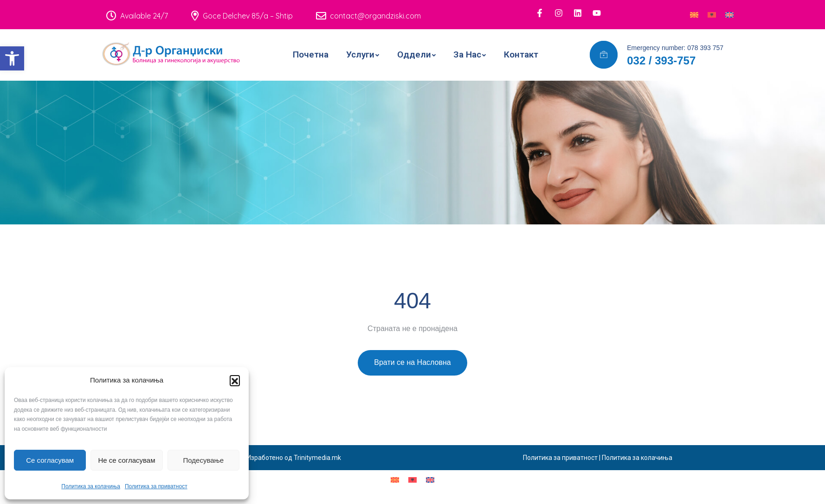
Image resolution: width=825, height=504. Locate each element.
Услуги (360, 54)
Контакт (521, 54)
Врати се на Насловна (412, 362)
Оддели (414, 54)
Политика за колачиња (91, 486)
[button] (12, 58)
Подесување (204, 460)
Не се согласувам (126, 460)
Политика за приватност (156, 486)
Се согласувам (50, 460)
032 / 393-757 (661, 61)
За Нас (467, 54)
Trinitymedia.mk (317, 458)
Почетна (311, 54)
